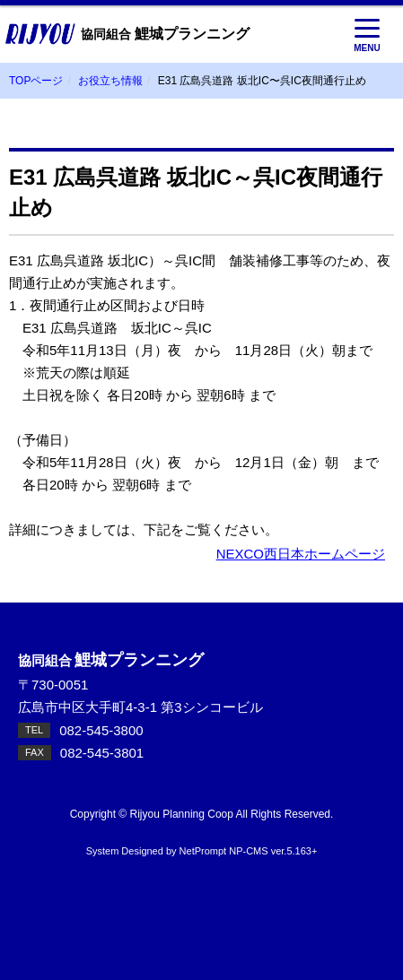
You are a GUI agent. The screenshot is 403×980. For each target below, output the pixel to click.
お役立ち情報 (110, 81)
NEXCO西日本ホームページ (301, 554)
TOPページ (36, 81)
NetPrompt (203, 851)
